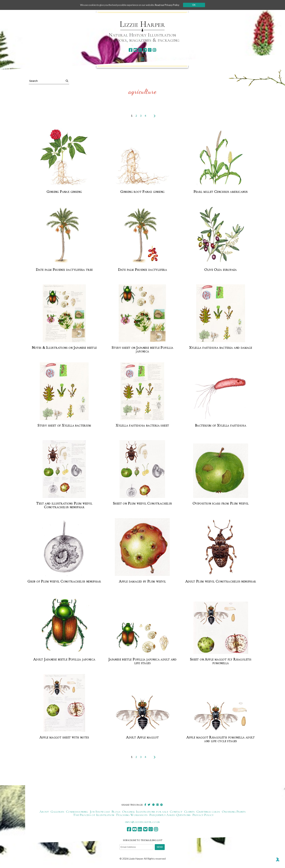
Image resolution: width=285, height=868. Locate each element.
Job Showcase (100, 812)
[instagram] (154, 50)
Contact (176, 812)
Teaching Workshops (132, 815)
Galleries (57, 812)
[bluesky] (145, 50)
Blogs (116, 812)
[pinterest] (150, 50)
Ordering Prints (234, 812)
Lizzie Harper (142, 24)
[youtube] (135, 50)
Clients (189, 812)
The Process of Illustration (94, 815)
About (44, 812)
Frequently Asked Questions (170, 815)
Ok (200, 5)
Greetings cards (208, 812)
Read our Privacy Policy (172, 5)
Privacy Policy (203, 815)
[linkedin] (140, 50)
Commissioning (77, 812)
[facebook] (130, 50)
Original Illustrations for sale (145, 812)
